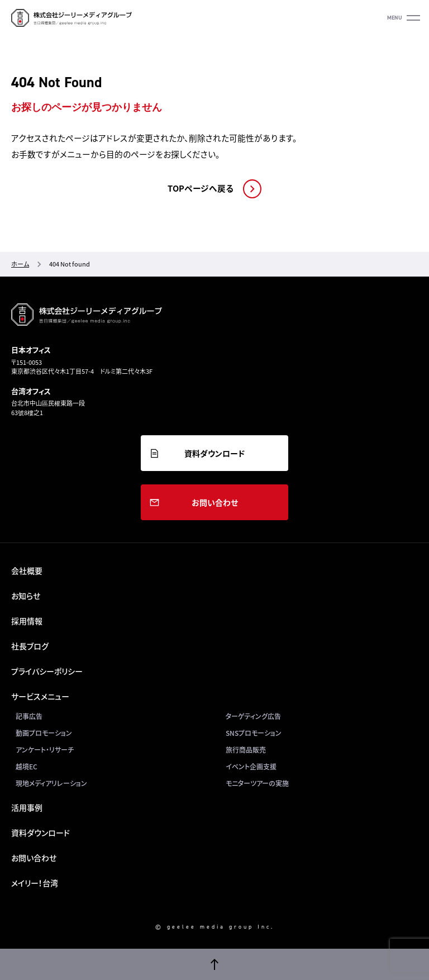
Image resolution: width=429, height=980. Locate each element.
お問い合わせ (215, 502)
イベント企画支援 (251, 767)
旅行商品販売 (246, 750)
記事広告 (29, 716)
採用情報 (27, 621)
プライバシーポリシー (47, 671)
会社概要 (27, 570)
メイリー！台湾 (35, 883)
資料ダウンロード (214, 453)
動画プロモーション (44, 733)
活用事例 (27, 807)
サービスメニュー (40, 696)
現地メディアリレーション (51, 783)
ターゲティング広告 (253, 716)
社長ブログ (30, 646)
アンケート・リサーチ (45, 750)
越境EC (27, 767)
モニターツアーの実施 (257, 783)
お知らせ (26, 596)
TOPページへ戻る (201, 188)
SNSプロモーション (254, 733)
